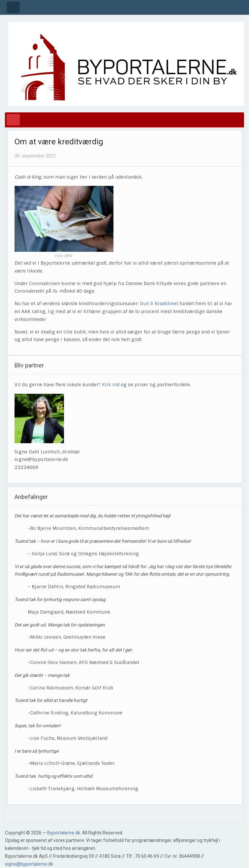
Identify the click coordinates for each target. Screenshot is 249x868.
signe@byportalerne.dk (29, 864)
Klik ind (111, 385)
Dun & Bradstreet (159, 304)
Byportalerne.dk (64, 833)
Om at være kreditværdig (59, 142)
